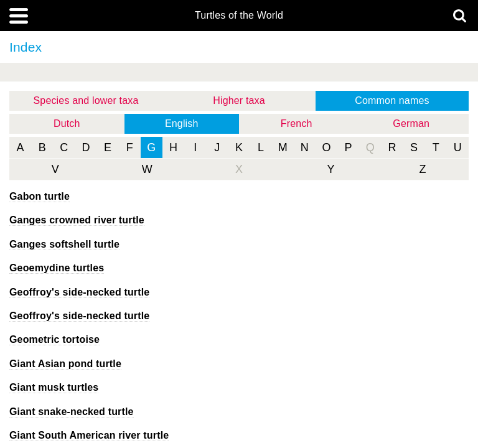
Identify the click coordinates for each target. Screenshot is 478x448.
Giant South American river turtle (89, 435)
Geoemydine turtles (57, 268)
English (182, 124)
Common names (392, 100)
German (411, 124)
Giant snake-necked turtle (72, 412)
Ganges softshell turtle (64, 244)
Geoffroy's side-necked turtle (79, 292)
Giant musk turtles (54, 387)
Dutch (67, 124)
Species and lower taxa (86, 100)
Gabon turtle (40, 196)
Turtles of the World (239, 16)
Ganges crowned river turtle (77, 220)
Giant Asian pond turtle (65, 364)
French (297, 124)
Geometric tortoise (54, 339)
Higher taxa (239, 100)
